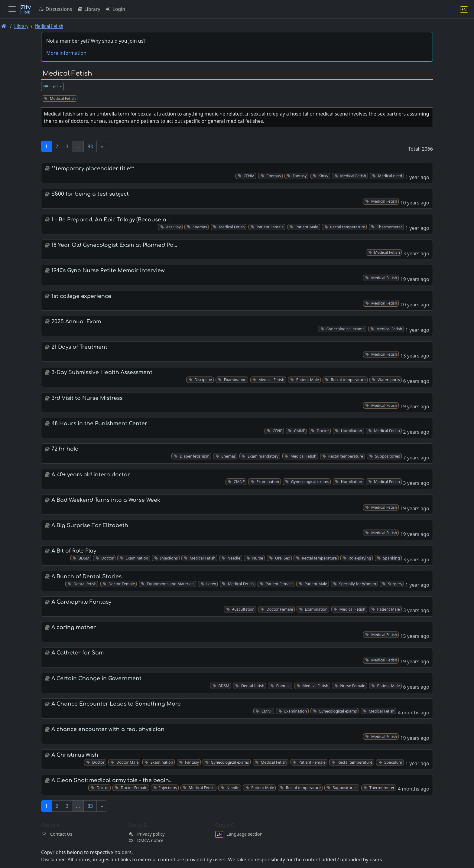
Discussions (55, 9)
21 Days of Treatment (79, 347)
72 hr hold (65, 449)
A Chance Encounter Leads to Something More (116, 704)
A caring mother (74, 627)
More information (66, 53)
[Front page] (4, 26)
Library (88, 9)
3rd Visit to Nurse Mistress (87, 398)
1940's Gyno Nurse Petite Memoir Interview (108, 271)
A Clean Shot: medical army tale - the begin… (112, 780)
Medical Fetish (49, 26)
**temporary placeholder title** (93, 169)
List (51, 86)
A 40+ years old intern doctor (91, 475)
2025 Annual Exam (76, 322)
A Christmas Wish (75, 755)
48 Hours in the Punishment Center (99, 424)
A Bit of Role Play (74, 551)
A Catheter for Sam (78, 653)
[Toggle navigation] (12, 9)
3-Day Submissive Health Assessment (102, 372)
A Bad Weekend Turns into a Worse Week (106, 500)
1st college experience (81, 296)
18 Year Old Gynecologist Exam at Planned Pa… (114, 245)
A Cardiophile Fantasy (81, 602)
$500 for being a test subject (90, 194)
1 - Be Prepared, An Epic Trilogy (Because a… (111, 220)
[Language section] (464, 9)
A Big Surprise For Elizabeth (90, 525)
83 (90, 146)
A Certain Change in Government (96, 679)
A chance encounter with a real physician (108, 729)
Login (115, 9)
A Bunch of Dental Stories (86, 577)
